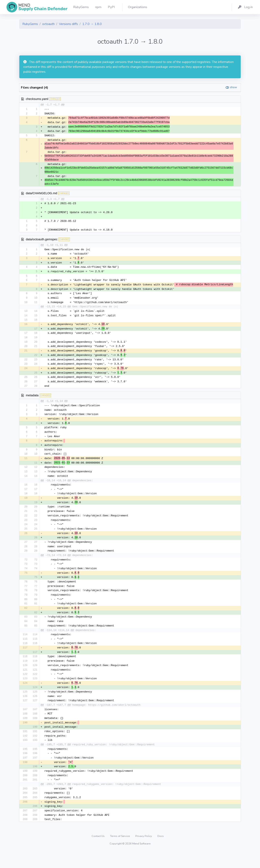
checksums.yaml (37, 99)
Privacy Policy (144, 853)
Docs (161, 853)
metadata (32, 401)
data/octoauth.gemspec (42, 241)
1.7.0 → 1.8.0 (92, 24)
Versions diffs (68, 24)
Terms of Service (120, 853)
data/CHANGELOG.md (41, 194)
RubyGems (30, 24)
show (233, 87)
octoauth (48, 24)
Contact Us (98, 853)
